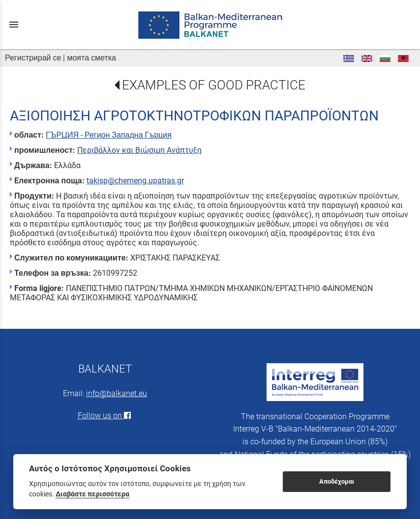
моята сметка (91, 58)
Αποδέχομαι (337, 481)
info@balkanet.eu (117, 393)
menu (14, 25)
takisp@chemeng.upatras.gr (135, 181)
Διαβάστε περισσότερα (92, 494)
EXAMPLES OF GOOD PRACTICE (214, 85)
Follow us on (105, 416)
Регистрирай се (33, 58)
